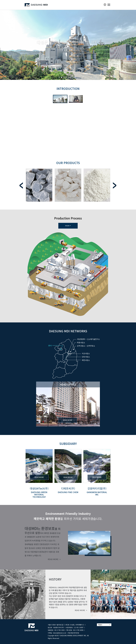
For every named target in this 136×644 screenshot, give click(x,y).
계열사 (100, 625)
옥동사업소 (81, 342)
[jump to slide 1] (62, 77)
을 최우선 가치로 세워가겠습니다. (68, 516)
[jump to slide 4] (69, 77)
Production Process (68, 218)
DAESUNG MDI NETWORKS (68, 331)
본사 (50, 345)
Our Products (68, 163)
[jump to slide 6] (73, 77)
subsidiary (68, 444)
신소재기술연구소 (93, 339)
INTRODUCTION (68, 88)
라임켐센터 (81, 339)
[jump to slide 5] (71, 77)
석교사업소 (86, 353)
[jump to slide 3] (66, 77)
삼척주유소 (91, 346)
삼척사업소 (81, 346)
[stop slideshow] (75, 77)
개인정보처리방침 (74, 633)
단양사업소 (86, 357)
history (55, 579)
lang (105, 5)
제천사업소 (86, 360)
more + (68, 225)
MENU (109, 5)
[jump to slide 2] (64, 77)
